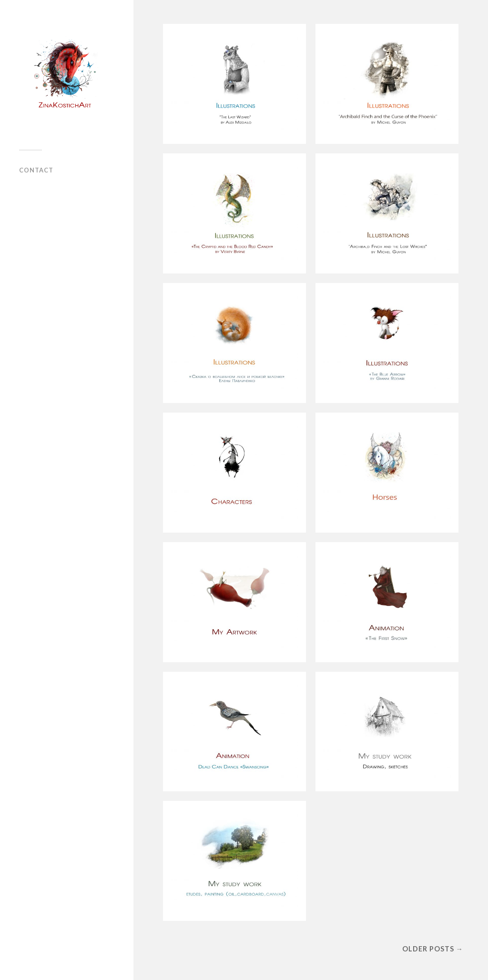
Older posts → (433, 949)
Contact (36, 170)
